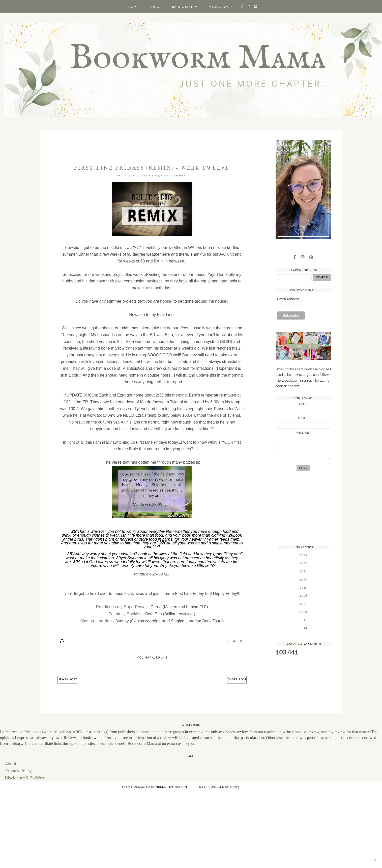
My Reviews (219, 7)
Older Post (237, 678)
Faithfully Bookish (125, 613)
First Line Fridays (174, 175)
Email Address (288, 299)
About (155, 7)
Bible (156, 175)
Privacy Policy (17, 769)
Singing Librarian (96, 620)
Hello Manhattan (171, 785)
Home (134, 7)
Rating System (185, 7)
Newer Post (67, 678)
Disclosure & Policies (23, 776)
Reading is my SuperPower (122, 606)
